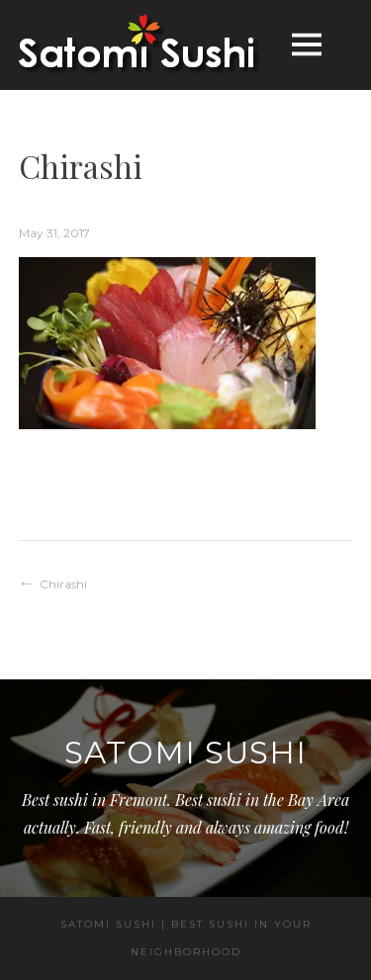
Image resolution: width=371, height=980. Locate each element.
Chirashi (63, 584)
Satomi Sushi (185, 753)
